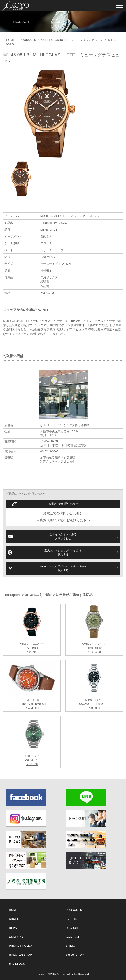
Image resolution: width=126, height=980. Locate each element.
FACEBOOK (17, 964)
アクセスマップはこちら (59, 461)
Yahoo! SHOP (75, 955)
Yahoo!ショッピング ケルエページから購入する (63, 568)
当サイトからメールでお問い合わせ (63, 536)
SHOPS (14, 919)
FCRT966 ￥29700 (32, 648)
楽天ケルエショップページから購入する (63, 552)
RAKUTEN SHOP (20, 955)
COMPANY (16, 937)
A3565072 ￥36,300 (32, 760)
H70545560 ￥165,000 (94, 648)
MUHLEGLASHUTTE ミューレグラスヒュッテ (72, 40)
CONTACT (73, 937)
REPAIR (14, 928)
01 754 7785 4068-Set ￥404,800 (32, 704)
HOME (11, 40)
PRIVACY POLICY (21, 946)
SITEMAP (72, 946)
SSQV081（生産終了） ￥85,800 (94, 704)
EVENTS (72, 919)
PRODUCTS (28, 40)
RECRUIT (72, 928)
